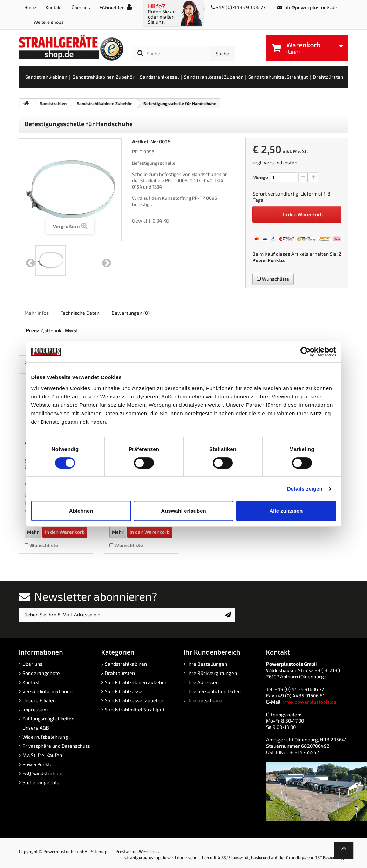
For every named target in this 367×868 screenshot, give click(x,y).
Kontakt (54, 7)
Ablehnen (81, 511)
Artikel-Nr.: (145, 141)
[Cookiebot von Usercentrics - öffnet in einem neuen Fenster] (305, 352)
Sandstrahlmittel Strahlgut (135, 709)
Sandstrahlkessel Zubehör (134, 700)
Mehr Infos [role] (37, 313)
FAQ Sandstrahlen (42, 773)
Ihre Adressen (203, 682)
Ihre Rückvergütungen (212, 673)
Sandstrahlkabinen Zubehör (136, 682)
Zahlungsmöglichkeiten (48, 719)
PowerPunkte (268, 260)
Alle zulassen (286, 511)
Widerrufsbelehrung (45, 737)
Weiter (107, 263)
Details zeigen (305, 489)
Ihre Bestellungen (207, 664)
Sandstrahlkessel (124, 691)
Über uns (81, 7)
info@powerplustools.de (310, 7)
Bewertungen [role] (131, 313)
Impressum (35, 709)
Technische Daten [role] (80, 313)
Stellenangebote (41, 782)
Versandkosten (280, 162)
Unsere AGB (36, 728)
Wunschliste (273, 279)
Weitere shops (49, 22)
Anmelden (113, 8)
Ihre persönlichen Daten (214, 691)
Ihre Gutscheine (205, 700)
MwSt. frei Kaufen (42, 755)
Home (30, 7)
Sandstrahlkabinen (126, 664)
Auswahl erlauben (183, 511)
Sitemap (99, 851)
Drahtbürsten (120, 673)
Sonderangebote (41, 673)
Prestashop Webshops (137, 851)
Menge (260, 177)
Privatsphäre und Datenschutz (56, 746)
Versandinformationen (47, 691)
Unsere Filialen (39, 700)
